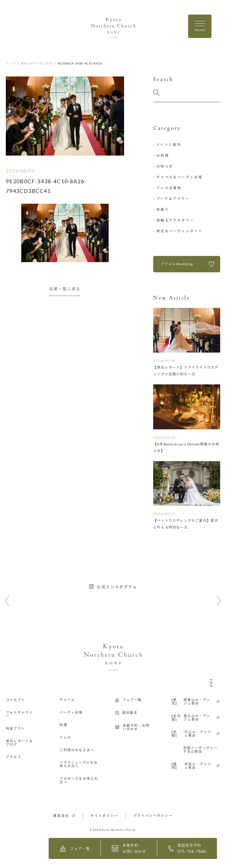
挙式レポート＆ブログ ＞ (39, 63)
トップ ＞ (13, 63)
